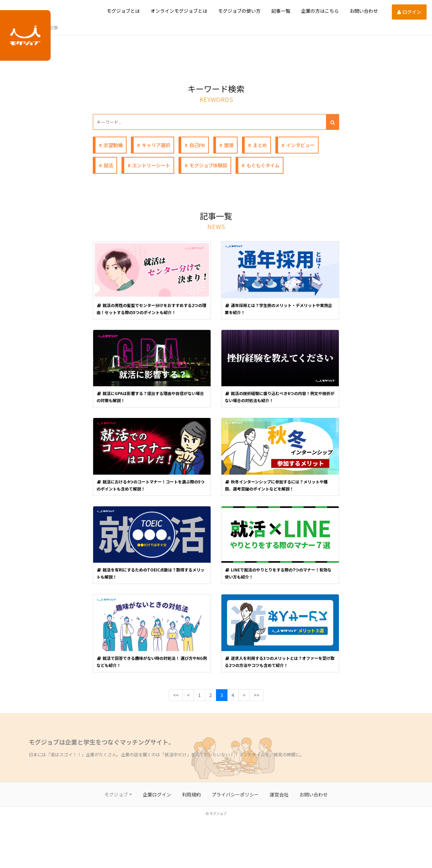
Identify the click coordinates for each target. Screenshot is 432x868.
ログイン (409, 12)
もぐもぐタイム (263, 165)
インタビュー (300, 145)
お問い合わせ (364, 11)
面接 (229, 145)
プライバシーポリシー (235, 794)
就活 (108, 165)
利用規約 (191, 794)
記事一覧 (281, 11)
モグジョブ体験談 (208, 165)
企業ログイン (157, 794)
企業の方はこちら (320, 11)
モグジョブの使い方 (239, 11)
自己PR (197, 145)
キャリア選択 (156, 145)
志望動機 (113, 145)
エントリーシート (151, 165)
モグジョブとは (123, 11)
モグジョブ (116, 794)
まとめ (260, 145)
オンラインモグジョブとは (179, 11)
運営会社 (279, 794)
